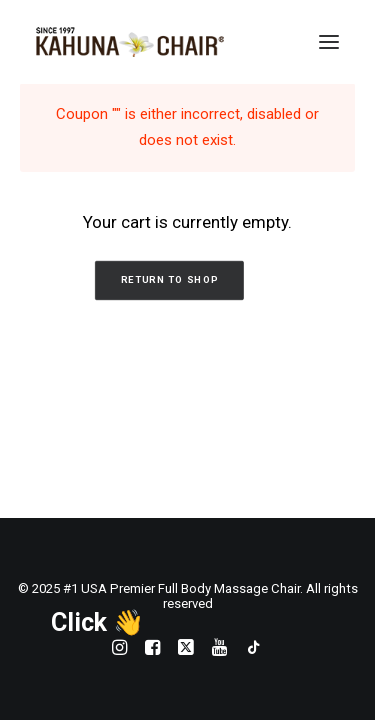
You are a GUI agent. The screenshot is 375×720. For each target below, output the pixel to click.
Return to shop (168, 280)
